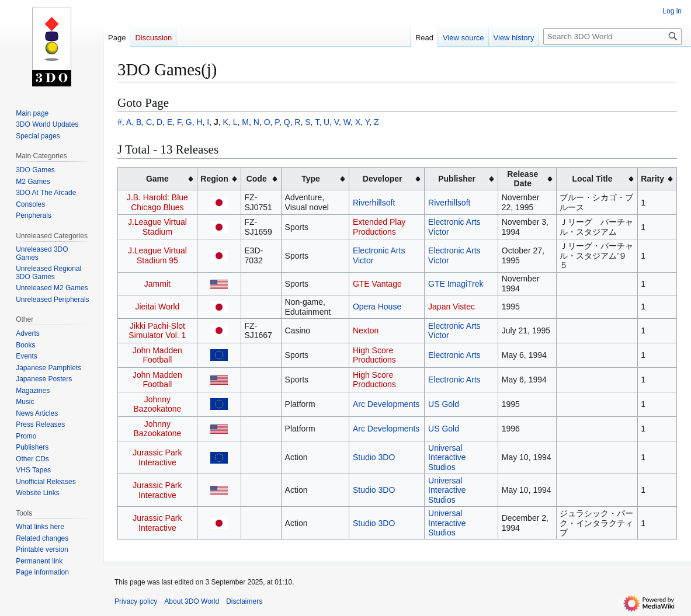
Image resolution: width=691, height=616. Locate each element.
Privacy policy (136, 601)
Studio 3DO (374, 457)
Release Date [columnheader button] (522, 179)
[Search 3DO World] (612, 36)
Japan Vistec (452, 307)
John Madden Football (157, 355)
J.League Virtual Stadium (157, 227)
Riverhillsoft (374, 203)
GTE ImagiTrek (456, 284)
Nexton (366, 330)
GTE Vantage (377, 284)
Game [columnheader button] (157, 179)
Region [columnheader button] (214, 179)
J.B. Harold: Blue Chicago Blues (157, 202)
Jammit (157, 284)
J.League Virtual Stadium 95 (157, 255)
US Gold (444, 404)
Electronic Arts (454, 355)
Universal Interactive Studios (447, 457)
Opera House (377, 307)
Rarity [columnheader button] (652, 179)
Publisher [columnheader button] (457, 179)
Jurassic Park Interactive (157, 457)
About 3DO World (192, 601)
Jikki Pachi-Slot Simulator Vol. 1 (157, 331)
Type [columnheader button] (311, 179)
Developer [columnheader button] (383, 179)
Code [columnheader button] (257, 179)
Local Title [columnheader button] (593, 179)
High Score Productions (374, 355)
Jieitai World (157, 307)
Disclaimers (244, 601)
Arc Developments (386, 404)
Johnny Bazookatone (158, 404)
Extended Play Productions (379, 227)
